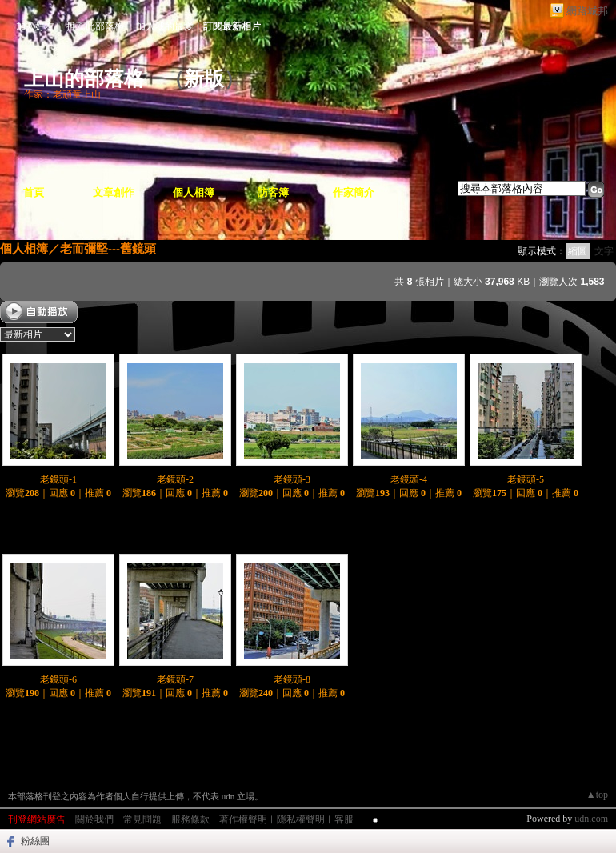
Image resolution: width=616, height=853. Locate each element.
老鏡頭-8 (292, 679)
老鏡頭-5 (526, 479)
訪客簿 (273, 192)
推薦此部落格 (95, 26)
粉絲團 (35, 841)
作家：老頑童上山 (62, 94)
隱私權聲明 (301, 819)
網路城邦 (587, 11)
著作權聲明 (243, 819)
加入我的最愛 (165, 26)
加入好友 (35, 26)
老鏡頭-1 (58, 479)
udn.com (591, 819)
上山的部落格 (84, 79)
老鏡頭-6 (58, 679)
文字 (604, 251)
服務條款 (190, 819)
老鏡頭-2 (175, 479)
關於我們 (94, 819)
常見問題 (142, 819)
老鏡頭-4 (409, 479)
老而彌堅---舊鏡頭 (108, 248)
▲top (597, 795)
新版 (204, 79)
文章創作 (114, 192)
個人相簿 (194, 192)
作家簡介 (354, 192)
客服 (344, 819)
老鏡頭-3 (292, 479)
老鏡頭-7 (175, 679)
